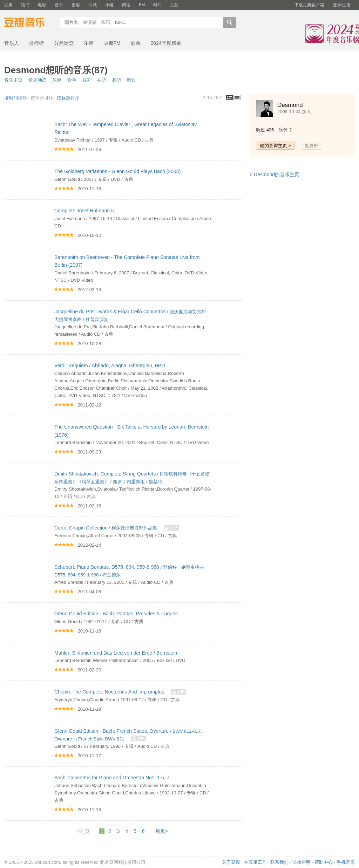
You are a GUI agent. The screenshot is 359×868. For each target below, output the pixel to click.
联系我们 (279, 862)
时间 (157, 5)
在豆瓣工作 (255, 862)
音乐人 (12, 43)
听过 (131, 80)
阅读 (126, 5)
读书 (25, 5)
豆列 (87, 80)
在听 (102, 80)
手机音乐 (346, 862)
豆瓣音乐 (30, 23)
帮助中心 (324, 862)
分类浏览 (64, 43)
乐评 (89, 43)
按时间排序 (16, 98)
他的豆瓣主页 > (275, 146)
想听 (117, 80)
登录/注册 (342, 5)
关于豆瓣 (231, 862)
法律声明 (302, 862)
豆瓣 (8, 5)
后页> (162, 831)
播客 (76, 5)
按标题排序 (68, 98)
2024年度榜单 (166, 43)
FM (142, 5)
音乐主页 (13, 80)
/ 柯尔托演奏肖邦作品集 (106, 528)
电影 (42, 5)
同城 (93, 5)
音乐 (59, 5)
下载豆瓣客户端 (309, 5)
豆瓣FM (112, 43)
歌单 (136, 43)
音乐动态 (38, 80)
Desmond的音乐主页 (277, 175)
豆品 (174, 5)
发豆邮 (311, 146)
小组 (109, 5)
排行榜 (36, 43)
